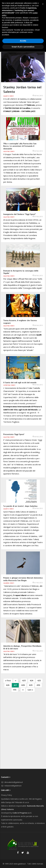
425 (40, 680)
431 (16, 690)
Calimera (6, 583)
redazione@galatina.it (11, 786)
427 (16, 686)
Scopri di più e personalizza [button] (23, 47)
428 (24, 685)
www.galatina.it (20, 864)
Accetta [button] (23, 41)
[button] (43, 4)
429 (32, 685)
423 (25, 680)
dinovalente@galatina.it (12, 782)
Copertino (7, 385)
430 (39, 685)
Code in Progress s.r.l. (22, 813)
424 (32, 680)
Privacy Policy (7, 795)
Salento (6, 96)
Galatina (7, 151)
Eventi (12, 96)
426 (9, 685)
